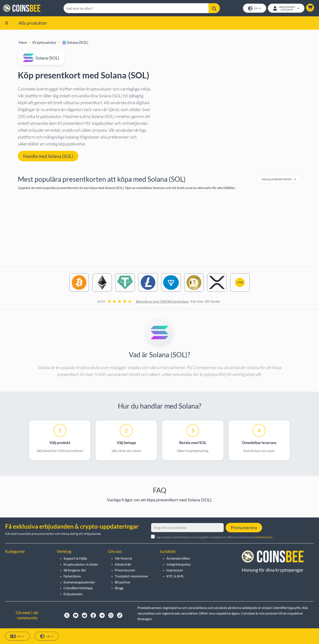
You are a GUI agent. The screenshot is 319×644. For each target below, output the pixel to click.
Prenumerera (244, 527)
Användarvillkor (178, 558)
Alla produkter (33, 23)
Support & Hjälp (75, 558)
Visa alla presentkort (279, 180)
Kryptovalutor (44, 43)
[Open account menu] (286, 8)
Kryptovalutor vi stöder (81, 564)
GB (47, 636)
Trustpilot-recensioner (131, 576)
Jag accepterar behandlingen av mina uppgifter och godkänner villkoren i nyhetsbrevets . (215, 537)
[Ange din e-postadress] (187, 528)
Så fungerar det (75, 570)
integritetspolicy (263, 537)
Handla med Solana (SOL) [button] (48, 156)
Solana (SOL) (75, 43)
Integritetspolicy (179, 564)
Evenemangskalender (79, 582)
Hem (23, 43)
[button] (310, 8)
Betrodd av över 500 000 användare (162, 302)
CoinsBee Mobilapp (78, 588)
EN (254, 9)
